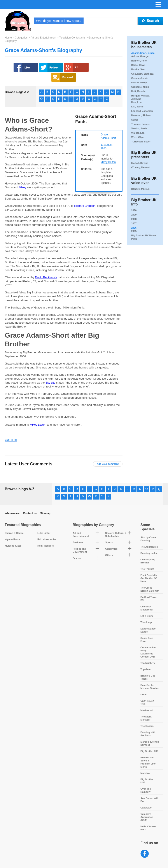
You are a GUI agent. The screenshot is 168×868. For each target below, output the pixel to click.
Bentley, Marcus (140, 189)
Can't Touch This (147, 702)
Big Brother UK (149, 751)
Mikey (23, 187)
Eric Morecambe (47, 539)
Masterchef (147, 710)
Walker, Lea (138, 133)
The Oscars (147, 726)
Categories (21, 38)
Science (77, 558)
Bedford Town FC (148, 599)
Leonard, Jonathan (142, 111)
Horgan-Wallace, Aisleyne (141, 97)
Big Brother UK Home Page (144, 237)
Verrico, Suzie (139, 128)
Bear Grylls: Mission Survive (150, 687)
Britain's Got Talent (148, 677)
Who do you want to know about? (59, 21)
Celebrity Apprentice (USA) (147, 817)
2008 (134, 219)
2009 (134, 215)
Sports (109, 542)
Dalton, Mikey (139, 82)
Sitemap (45, 513)
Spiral (135, 120)
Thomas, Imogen (141, 124)
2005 (134, 231)
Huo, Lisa (137, 102)
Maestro (145, 773)
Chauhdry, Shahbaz (142, 74)
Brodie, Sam (138, 69)
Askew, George (140, 56)
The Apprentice (149, 547)
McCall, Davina (140, 163)
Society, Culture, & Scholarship (116, 535)
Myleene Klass (13, 546)
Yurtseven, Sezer (141, 142)
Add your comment (108, 464)
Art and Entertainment (43, 38)
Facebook (145, 854)
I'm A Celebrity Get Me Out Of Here (149, 578)
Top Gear (146, 669)
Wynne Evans (13, 539)
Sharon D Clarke (14, 533)
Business (78, 542)
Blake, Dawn (138, 65)
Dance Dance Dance (148, 630)
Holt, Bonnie (138, 91)
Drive (143, 694)
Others (109, 555)
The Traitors (147, 569)
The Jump (146, 622)
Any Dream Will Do (149, 800)
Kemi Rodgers (46, 546)
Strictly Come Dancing (148, 539)
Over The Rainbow (146, 790)
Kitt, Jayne (137, 107)
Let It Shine (147, 616)
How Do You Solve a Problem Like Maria (148, 762)
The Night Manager (146, 718)
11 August (106, 145)
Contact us (30, 513)
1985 (104, 148)
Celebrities (111, 549)
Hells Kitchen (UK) (148, 828)
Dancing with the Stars (148, 734)
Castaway (146, 808)
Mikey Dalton (108, 162)
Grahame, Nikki (140, 87)
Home (8, 38)
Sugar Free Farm (147, 640)
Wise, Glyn (137, 137)
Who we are (12, 513)
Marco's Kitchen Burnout (150, 743)
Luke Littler (44, 533)
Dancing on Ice (149, 553)
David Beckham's (46, 277)
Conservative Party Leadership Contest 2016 (148, 652)
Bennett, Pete (139, 61)
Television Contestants (72, 38)
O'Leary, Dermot (140, 167)
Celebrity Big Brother (148, 561)
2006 (134, 228)
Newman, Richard (141, 115)
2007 (134, 223)
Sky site (51, 383)
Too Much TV (148, 663)
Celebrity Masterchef (147, 608)
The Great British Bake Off (150, 589)
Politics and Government (80, 550)
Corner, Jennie (140, 78)
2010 (134, 210)
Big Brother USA (147, 781)
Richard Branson (85, 206)
